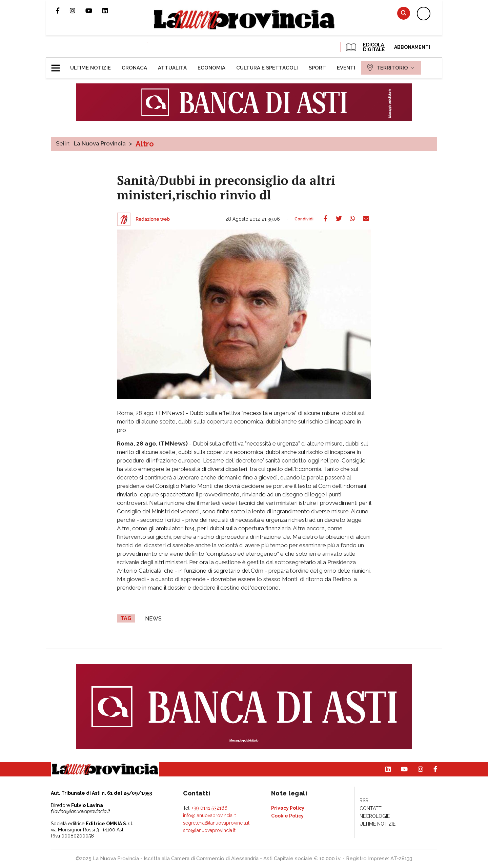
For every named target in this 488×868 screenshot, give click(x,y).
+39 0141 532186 (210, 808)
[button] (58, 65)
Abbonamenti (412, 47)
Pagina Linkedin (110, 11)
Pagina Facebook (63, 11)
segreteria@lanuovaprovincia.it (216, 823)
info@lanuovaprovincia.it (209, 815)
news (153, 619)
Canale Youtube (94, 11)
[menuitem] (90, 68)
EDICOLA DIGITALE (365, 47)
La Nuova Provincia (100, 143)
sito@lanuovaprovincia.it (209, 830)
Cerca (404, 13)
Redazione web (153, 219)
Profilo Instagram (78, 11)
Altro (145, 144)
